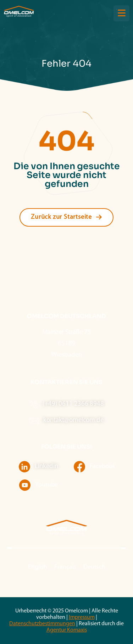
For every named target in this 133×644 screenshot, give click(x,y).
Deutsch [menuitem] (94, 567)
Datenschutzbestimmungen (42, 624)
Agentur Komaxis (67, 630)
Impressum (82, 617)
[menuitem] (38, 568)
